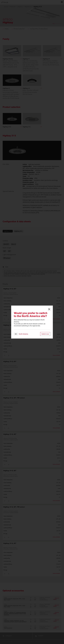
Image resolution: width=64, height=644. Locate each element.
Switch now (45, 334)
